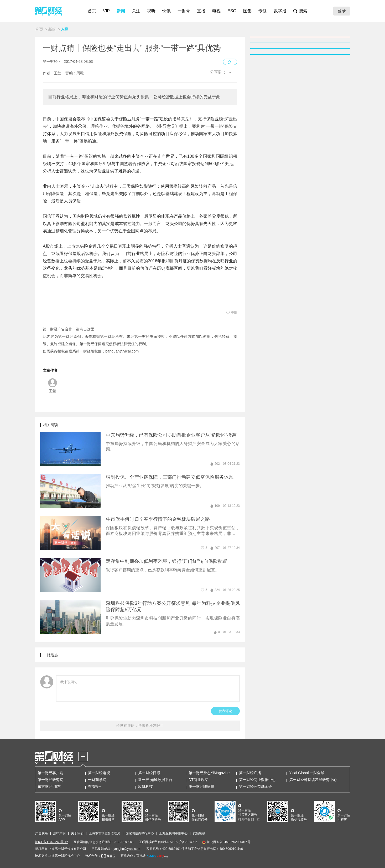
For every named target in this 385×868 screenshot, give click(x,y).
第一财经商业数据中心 (257, 780)
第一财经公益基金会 (256, 787)
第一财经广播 (250, 773)
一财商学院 (97, 780)
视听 (151, 11)
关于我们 (77, 833)
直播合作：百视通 (133, 856)
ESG (232, 11)
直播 (201, 11)
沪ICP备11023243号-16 (52, 842)
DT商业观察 (198, 780)
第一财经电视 (99, 773)
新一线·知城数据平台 (155, 780)
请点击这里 (85, 329)
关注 (136, 11)
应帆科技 (145, 787)
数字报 (280, 11)
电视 (216, 11)
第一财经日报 (149, 773)
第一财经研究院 (50, 780)
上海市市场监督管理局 (105, 833)
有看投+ (95, 787)
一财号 (184, 11)
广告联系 (41, 833)
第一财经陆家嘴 (201, 787)
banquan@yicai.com (122, 351)
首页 (92, 11)
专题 (263, 11)
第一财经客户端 (50, 773)
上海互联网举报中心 (173, 833)
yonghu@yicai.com (127, 849)
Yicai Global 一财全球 (307, 773)
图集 (247, 11)
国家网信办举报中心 (140, 833)
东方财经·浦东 (49, 787)
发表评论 (225, 711)
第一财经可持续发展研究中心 (313, 780)
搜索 (303, 11)
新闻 (121, 11)
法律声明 (59, 833)
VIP (106, 11)
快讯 (167, 11)
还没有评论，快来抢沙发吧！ (140, 726)
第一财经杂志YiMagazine (209, 773)
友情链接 (199, 833)
